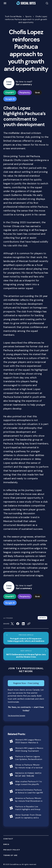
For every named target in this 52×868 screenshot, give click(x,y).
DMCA (6, 844)
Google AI (10, 99)
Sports (28, 16)
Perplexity (25, 93)
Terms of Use (10, 855)
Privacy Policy (12, 850)
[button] (5, 3)
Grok (37, 93)
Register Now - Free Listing (26, 683)
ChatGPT (10, 93)
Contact (8, 839)
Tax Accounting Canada (16, 716)
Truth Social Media (13, 16)
